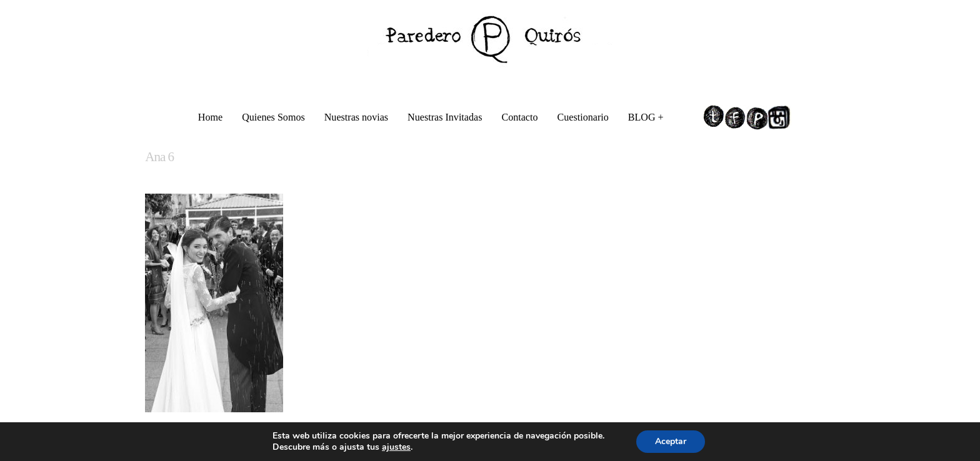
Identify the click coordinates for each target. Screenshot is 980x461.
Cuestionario (583, 117)
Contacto (519, 117)
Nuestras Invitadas (445, 117)
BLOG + (647, 119)
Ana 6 (159, 157)
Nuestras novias (356, 117)
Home (210, 117)
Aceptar (671, 441)
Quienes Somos (273, 117)
